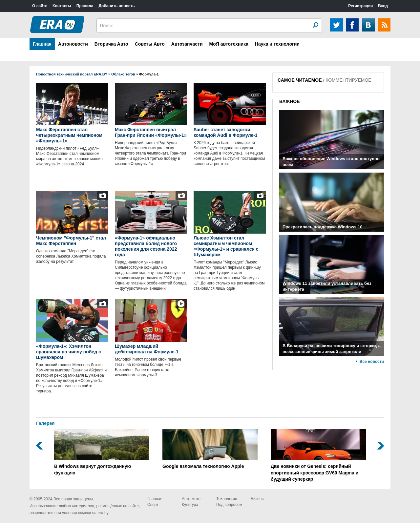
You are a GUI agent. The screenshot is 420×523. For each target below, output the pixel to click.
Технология (227, 499)
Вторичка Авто (111, 44)
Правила (85, 6)
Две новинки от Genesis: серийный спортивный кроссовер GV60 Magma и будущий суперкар (318, 455)
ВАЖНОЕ (290, 101)
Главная (42, 44)
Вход (383, 6)
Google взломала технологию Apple (210, 449)
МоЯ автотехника (229, 44)
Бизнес (257, 499)
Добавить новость (116, 6)
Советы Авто (150, 44)
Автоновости (73, 44)
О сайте (40, 6)
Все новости (372, 362)
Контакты (62, 6)
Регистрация (360, 6)
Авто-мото (191, 499)
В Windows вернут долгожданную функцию (102, 452)
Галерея (45, 423)
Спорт (153, 505)
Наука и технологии (277, 44)
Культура (190, 505)
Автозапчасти (187, 44)
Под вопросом (229, 505)
